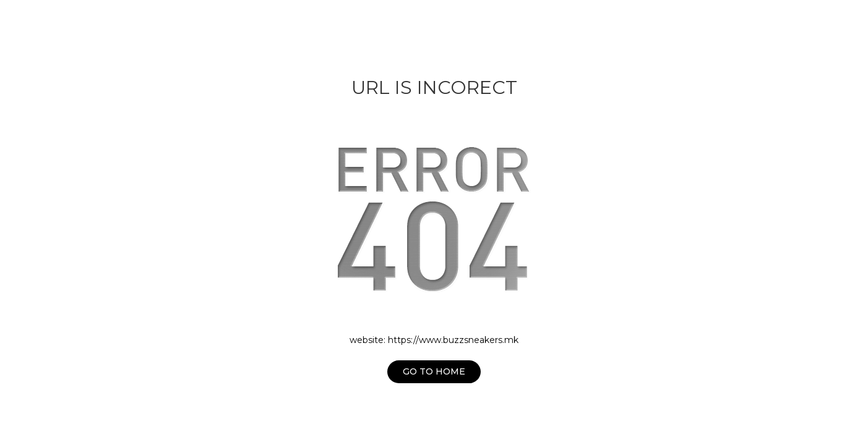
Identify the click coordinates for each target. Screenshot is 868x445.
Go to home (434, 371)
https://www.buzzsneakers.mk (453, 340)
